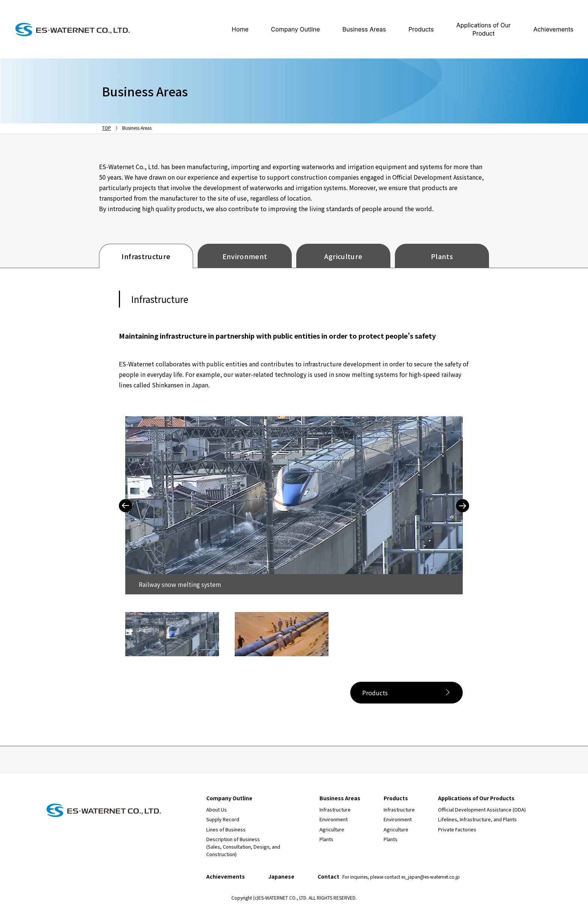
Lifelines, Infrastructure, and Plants (477, 819)
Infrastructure (146, 256)
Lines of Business (226, 829)
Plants (442, 256)
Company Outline (295, 29)
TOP (106, 128)
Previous (125, 506)
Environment (245, 256)
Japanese (281, 876)
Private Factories (457, 829)
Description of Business (243, 847)
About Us (217, 809)
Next (463, 506)
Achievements (553, 29)
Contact (389, 876)
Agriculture (343, 256)
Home (240, 29)
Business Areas (364, 29)
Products (421, 29)
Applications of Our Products (476, 798)
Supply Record (223, 819)
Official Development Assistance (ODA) (482, 809)
